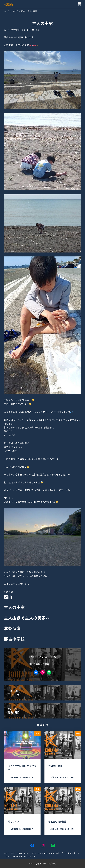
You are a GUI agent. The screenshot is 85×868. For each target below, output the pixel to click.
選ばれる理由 (17, 853)
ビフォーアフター (40, 853)
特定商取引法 (30, 856)
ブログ (64, 853)
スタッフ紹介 (54, 853)
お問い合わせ (74, 853)
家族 (38, 30)
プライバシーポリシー (13, 856)
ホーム (7, 853)
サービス (27, 853)
